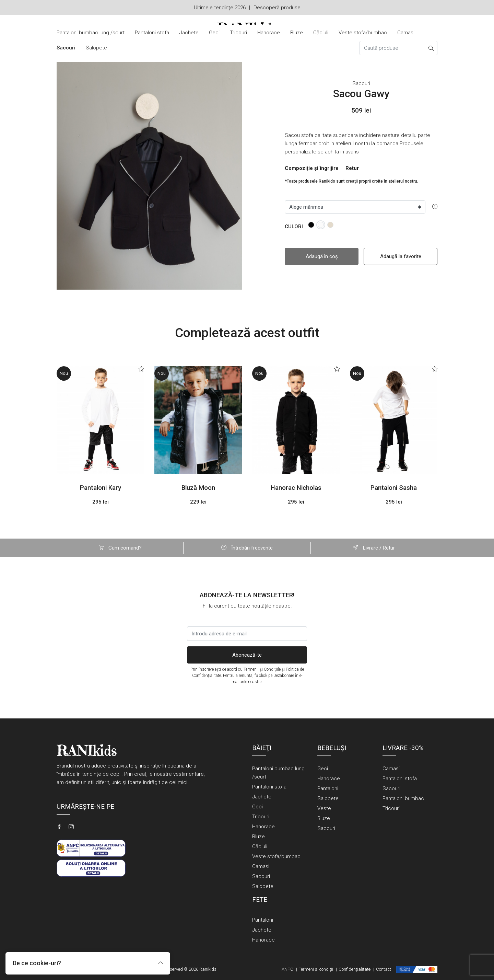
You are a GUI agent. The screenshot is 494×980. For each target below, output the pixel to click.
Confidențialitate (355, 969)
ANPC (287, 969)
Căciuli (321, 33)
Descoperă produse (277, 8)
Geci (214, 33)
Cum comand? (120, 548)
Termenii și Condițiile (262, 669)
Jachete (189, 33)
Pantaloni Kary (101, 488)
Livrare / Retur (374, 548)
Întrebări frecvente (247, 548)
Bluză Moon (198, 488)
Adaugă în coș (322, 256)
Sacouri (66, 48)
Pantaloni (328, 788)
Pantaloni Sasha (394, 488)
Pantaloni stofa (152, 33)
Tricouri (238, 33)
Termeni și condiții (316, 969)
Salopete (96, 48)
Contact (384, 969)
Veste (324, 808)
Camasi (406, 33)
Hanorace (269, 33)
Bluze (297, 33)
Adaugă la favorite (401, 256)
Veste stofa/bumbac (363, 33)
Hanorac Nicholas (296, 488)
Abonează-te (247, 655)
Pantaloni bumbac (403, 798)
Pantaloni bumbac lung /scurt (91, 33)
